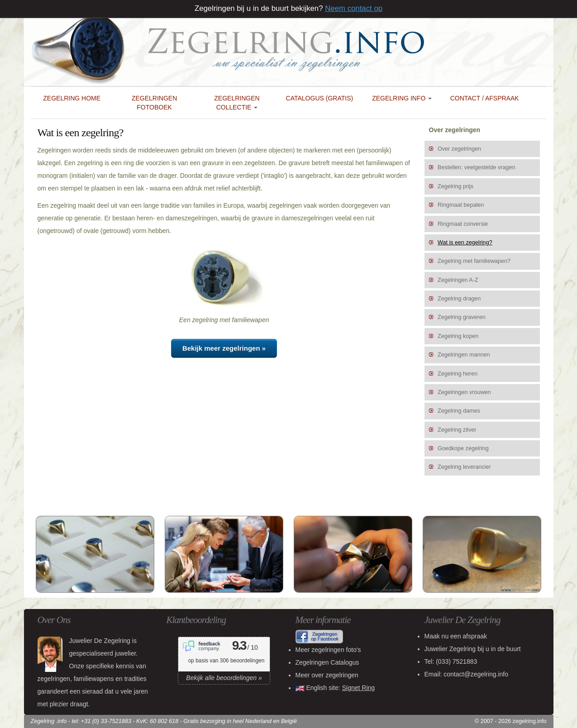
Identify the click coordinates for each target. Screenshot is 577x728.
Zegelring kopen (458, 336)
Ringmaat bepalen (461, 205)
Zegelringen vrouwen (464, 392)
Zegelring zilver (457, 430)
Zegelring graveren (462, 317)
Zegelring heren (458, 374)
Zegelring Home (72, 98)
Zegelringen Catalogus (327, 662)
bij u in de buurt (473, 649)
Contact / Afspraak (485, 98)
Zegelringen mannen (464, 355)
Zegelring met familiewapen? (474, 261)
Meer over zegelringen (327, 675)
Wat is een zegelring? (465, 243)
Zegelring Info (402, 98)
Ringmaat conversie (463, 224)
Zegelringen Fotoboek (154, 103)
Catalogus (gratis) (320, 98)
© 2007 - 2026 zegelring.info (510, 721)
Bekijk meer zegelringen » (224, 348)
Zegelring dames (459, 411)
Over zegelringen (459, 149)
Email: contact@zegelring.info (466, 674)
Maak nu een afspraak (456, 636)
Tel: (451, 661)
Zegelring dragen (459, 299)
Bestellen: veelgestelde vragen (477, 167)
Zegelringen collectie (237, 103)
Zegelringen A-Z (458, 280)
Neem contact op (354, 8)
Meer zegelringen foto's (328, 650)
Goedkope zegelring (463, 448)
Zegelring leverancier (464, 467)
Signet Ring (358, 688)
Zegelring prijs (455, 186)
